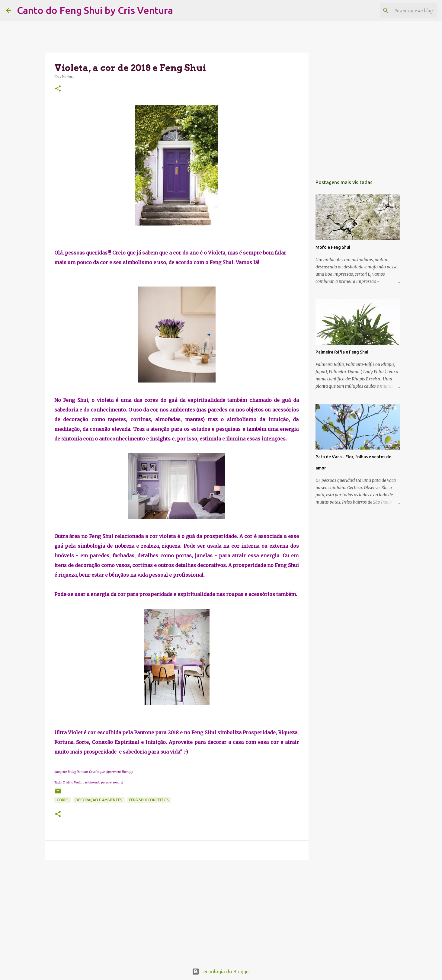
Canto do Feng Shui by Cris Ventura (95, 10)
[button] (58, 89)
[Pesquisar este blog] (405, 11)
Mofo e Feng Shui (333, 247)
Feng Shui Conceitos (149, 800)
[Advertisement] (177, 911)
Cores (63, 800)
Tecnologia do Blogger (221, 972)
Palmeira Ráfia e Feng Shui (342, 352)
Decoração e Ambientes (99, 800)
